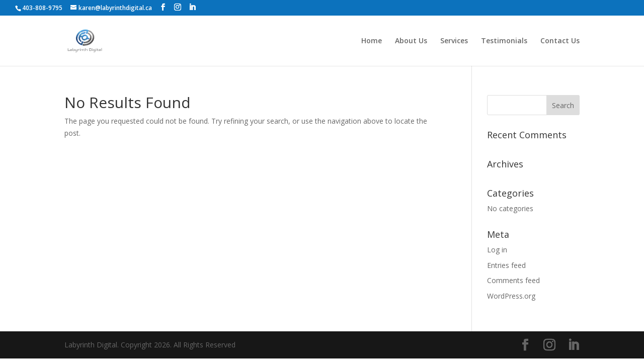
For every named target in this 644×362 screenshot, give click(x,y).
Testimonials (504, 41)
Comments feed (513, 280)
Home (372, 41)
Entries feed (506, 265)
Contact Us (560, 41)
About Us (411, 41)
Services (454, 41)
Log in (497, 250)
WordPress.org (511, 296)
